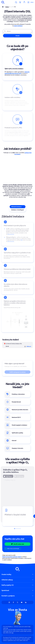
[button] (24, 2)
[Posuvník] (17, 529)
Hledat (17, 36)
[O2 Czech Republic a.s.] (3, 2)
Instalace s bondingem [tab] (18, 210)
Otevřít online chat (18, 544)
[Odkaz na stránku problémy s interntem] (17, 394)
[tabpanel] (17, 284)
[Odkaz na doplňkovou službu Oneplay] (17, 448)
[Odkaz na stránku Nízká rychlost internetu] (17, 402)
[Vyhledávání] (16, 2)
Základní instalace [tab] (16, 207)
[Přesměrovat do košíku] (20, 2)
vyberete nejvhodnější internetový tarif (17, 73)
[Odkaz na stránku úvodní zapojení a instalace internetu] (17, 425)
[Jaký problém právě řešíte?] (17, 31)
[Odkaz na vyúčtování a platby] (17, 433)
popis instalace (18, 26)
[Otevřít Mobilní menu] (30, 2)
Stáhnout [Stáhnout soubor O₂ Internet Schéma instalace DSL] (28, 346)
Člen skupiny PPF (7, 637)
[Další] (33, 516)
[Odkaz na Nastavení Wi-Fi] (17, 417)
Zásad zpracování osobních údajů (12, 557)
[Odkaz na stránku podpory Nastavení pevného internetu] (17, 410)
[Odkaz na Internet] (17, 440)
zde (7, 628)
